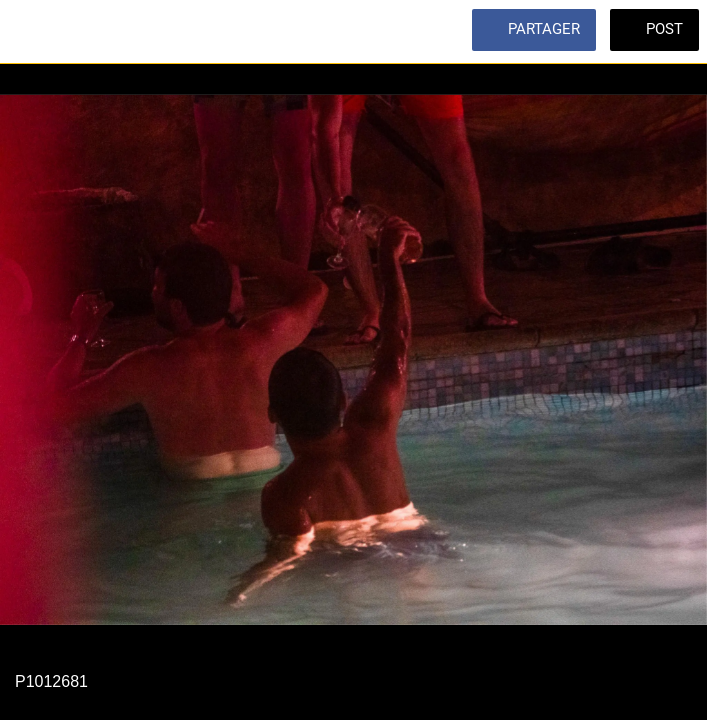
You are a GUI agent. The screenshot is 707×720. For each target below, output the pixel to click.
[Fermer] (32, 32)
